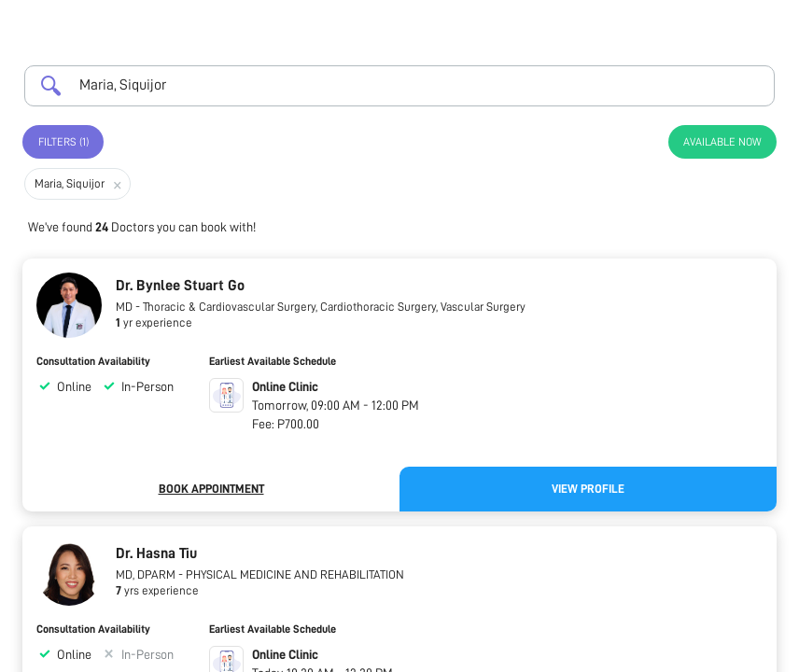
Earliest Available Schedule (273, 361)
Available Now (722, 142)
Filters (63, 142)
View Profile (588, 489)
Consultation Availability (93, 361)
